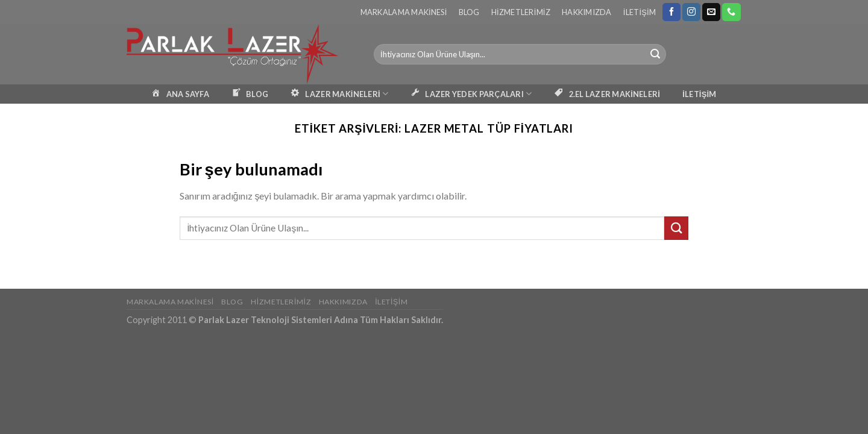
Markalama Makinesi (404, 12)
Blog (469, 12)
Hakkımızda (587, 12)
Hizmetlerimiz (521, 12)
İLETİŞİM (699, 94)
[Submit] (655, 54)
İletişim (640, 12)
